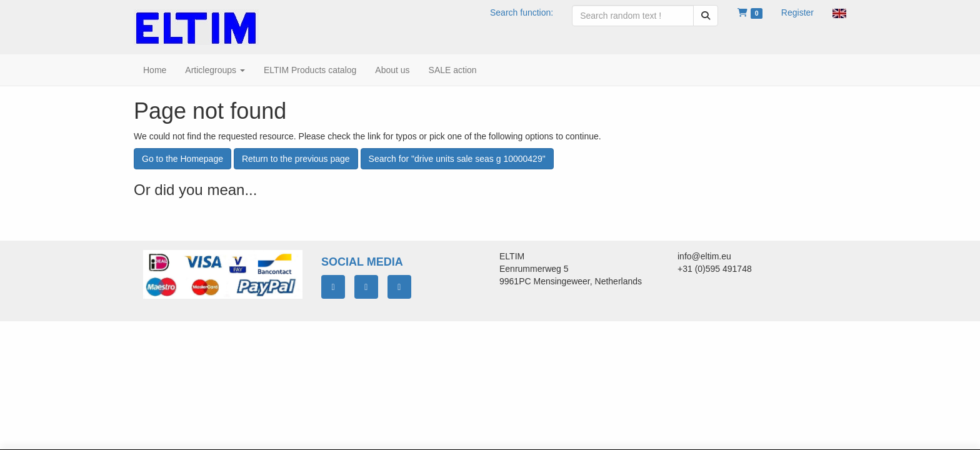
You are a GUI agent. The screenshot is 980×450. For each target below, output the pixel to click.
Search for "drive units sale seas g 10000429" (457, 159)
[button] (839, 12)
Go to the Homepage (182, 159)
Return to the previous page (296, 159)
